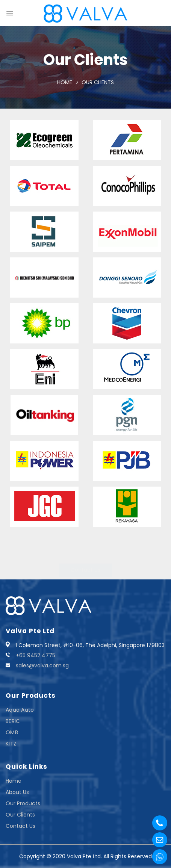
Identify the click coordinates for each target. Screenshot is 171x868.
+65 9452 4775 (36, 655)
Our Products (23, 803)
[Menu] (10, 13)
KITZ (11, 744)
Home (65, 82)
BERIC (13, 721)
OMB (12, 732)
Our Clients (20, 815)
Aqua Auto (20, 710)
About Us (17, 792)
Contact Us (20, 826)
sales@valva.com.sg (42, 665)
